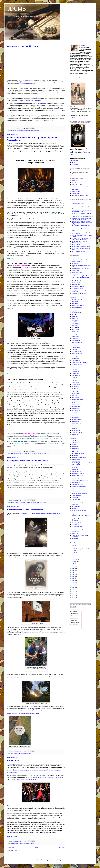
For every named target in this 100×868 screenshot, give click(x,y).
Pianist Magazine (76, 507)
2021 (73, 545)
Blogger (61, 860)
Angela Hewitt (75, 304)
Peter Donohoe (75, 397)
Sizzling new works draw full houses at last (27, 461)
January (75, 561)
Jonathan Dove (36, 502)
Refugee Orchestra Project (44, 453)
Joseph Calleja (75, 346)
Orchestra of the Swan (77, 392)
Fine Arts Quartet (76, 335)
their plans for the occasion (28, 84)
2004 (73, 598)
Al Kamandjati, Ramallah (78, 258)
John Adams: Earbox (77, 342)
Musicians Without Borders (78, 274)
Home (36, 848)
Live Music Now (75, 270)
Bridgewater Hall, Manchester (79, 457)
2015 (73, 574)
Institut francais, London (77, 484)
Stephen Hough (75, 418)
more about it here (53, 110)
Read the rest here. (13, 837)
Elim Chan (22, 843)
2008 (73, 589)
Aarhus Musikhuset (76, 441)
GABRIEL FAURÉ (76, 194)
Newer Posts (11, 848)
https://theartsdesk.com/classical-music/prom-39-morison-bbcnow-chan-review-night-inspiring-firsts (35, 778)
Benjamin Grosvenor (77, 311)
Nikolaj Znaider (75, 386)
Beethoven (14, 130)
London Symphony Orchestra (79, 362)
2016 (73, 572)
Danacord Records (76, 472)
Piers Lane (74, 403)
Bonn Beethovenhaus (21, 130)
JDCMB (17, 9)
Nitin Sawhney (75, 388)
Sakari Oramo (43, 502)
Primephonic (75, 508)
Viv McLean (74, 429)
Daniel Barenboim (76, 322)
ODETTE (74, 182)
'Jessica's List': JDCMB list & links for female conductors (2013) (80, 203)
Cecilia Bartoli (75, 315)
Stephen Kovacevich (77, 420)
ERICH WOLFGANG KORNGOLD (80, 195)
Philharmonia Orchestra (77, 399)
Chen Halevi (75, 320)
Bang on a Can (75, 446)
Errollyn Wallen (28, 843)
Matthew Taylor (75, 373)
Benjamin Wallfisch (76, 313)
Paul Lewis (74, 396)
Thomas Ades (75, 427)
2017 (73, 570)
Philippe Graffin (75, 401)
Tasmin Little (75, 425)
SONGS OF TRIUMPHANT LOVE (80, 186)
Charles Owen (75, 318)
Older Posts (62, 848)
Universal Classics (35, 130)
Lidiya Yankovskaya (29, 433)
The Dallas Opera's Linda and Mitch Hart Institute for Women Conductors (81, 239)
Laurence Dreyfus (76, 357)
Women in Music (76, 245)
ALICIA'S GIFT (75, 190)
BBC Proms (22, 502)
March (75, 557)
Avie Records (75, 443)
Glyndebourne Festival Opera (79, 477)
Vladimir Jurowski (76, 431)
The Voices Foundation (77, 288)
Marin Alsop (74, 370)
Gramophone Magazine (77, 479)
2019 (73, 566)
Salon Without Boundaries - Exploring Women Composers (81, 233)
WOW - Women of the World (78, 251)
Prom (10, 479)
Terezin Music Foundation (78, 286)
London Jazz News (76, 496)
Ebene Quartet (75, 329)
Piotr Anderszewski (76, 407)
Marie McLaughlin (76, 368)
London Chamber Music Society (79, 494)
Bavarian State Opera (77, 450)
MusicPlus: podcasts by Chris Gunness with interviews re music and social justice (82, 277)
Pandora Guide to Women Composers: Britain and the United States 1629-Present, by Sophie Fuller (82, 223)
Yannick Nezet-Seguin (77, 432)
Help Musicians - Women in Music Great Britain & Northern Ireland (81, 211)
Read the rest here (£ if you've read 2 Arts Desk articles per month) (23, 713)
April (74, 555)
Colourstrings (75, 264)
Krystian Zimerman (76, 355)
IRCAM (73, 488)
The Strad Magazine (76, 528)
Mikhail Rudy (75, 381)
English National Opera (77, 475)
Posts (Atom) (17, 850)
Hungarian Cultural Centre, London (80, 481)
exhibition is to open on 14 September (30, 100)
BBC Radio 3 (75, 456)
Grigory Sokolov (75, 337)
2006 (73, 594)
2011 (73, 583)
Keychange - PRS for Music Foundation (81, 213)
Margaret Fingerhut (76, 366)
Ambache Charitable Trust (78, 205)
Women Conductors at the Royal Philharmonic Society (79, 242)
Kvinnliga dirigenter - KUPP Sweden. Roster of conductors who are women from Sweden (82, 216)
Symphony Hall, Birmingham (78, 519)
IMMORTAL (74, 181)
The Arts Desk (75, 521)
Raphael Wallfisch (76, 408)
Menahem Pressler (76, 379)
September (76, 547)
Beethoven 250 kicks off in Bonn (22, 46)
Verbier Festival (75, 532)
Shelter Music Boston (77, 281)
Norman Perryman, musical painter (80, 390)
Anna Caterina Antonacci (78, 305)
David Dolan (75, 326)
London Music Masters (77, 272)
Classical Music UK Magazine (79, 466)
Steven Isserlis (75, 421)
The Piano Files (75, 524)
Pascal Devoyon (76, 394)
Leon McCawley (75, 359)
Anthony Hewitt (75, 309)
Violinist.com (75, 534)
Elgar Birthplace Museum (78, 473)
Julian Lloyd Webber (77, 351)
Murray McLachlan (76, 384)
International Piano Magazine (79, 486)
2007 (73, 591)
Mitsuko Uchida (75, 383)
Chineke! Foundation (77, 262)
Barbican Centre (76, 448)
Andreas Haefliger (15, 502)
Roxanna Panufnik (76, 410)
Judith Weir (74, 350)
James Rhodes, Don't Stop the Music (80, 269)
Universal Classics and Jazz (78, 530)
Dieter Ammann (28, 502)
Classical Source (76, 468)
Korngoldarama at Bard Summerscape (25, 510)
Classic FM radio (76, 461)
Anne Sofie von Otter (77, 307)
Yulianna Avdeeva (76, 434)
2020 (73, 564)
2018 (73, 568)
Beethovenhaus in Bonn (14, 82)
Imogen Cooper (75, 339)
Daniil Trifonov (75, 324)
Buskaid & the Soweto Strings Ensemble (81, 260)
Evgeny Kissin (75, 333)
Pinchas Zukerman (76, 405)
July (74, 553)
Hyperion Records (76, 483)
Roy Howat (74, 412)
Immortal (44, 104)
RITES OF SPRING (76, 192)
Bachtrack (74, 445)
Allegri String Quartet (77, 300)
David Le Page (75, 327)
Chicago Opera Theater (16, 453)
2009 (73, 587)
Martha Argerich (75, 372)
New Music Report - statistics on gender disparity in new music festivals (81, 219)
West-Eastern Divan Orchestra (79, 293)
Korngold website (76, 492)
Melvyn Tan (74, 377)
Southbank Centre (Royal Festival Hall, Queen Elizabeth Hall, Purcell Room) (81, 516)
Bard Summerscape (16, 753)
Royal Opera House (76, 512)
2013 (73, 579)
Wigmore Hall (75, 539)
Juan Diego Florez (76, 348)
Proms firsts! (13, 761)
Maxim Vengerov (76, 375)
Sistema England (76, 283)
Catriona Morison (15, 843)
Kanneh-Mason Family (77, 353)
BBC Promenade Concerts (78, 454)
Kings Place (74, 490)
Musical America (76, 501)
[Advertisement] (78, 634)
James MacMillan (76, 340)
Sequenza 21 (75, 514)
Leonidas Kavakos (76, 361)
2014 (73, 577)
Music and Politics (76, 499)
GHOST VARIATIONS (77, 184)
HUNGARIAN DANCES (77, 188)
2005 (73, 596)
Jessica (83, 45)
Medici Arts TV (75, 497)
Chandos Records (76, 459)
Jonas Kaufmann (76, 344)
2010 (73, 585)
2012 (73, 581)
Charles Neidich (75, 316)
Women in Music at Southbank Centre (81, 246)
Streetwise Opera (76, 285)
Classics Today (75, 470)
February (76, 559)
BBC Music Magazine (77, 452)
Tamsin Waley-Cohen (77, 423)
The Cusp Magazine (76, 523)
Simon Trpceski (75, 416)
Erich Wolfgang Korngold (26, 753)
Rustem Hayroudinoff (77, 414)
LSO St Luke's (34, 453)
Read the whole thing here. (13, 492)
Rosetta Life (75, 279)
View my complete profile (76, 77)
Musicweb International (77, 503)
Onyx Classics (75, 505)
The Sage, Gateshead (77, 526)
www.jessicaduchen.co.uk (77, 75)
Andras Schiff (75, 302)
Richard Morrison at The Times (79, 510)
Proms (33, 843)
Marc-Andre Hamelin (77, 364)
